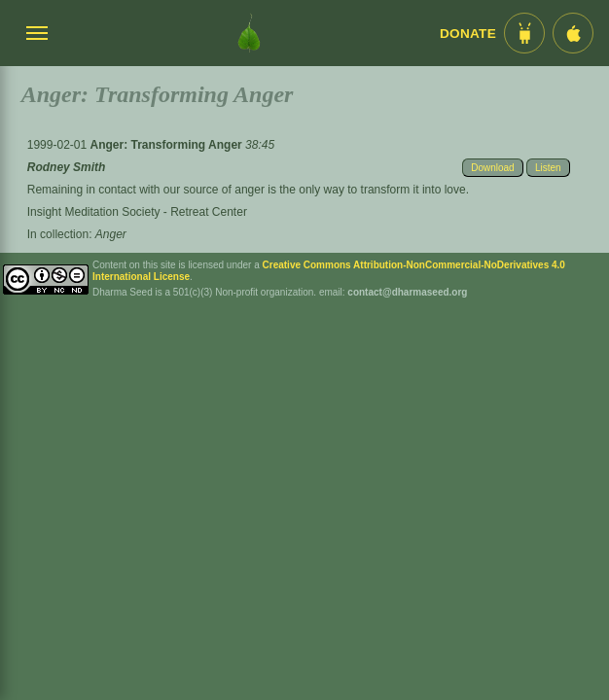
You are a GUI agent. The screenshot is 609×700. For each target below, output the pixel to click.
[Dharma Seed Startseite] (249, 33)
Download (492, 168)
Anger (111, 234)
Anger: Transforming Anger (167, 145)
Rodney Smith (67, 167)
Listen (548, 168)
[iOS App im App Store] (573, 33)
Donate (468, 34)
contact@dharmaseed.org (407, 292)
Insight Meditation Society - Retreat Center (137, 212)
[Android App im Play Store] (524, 33)
